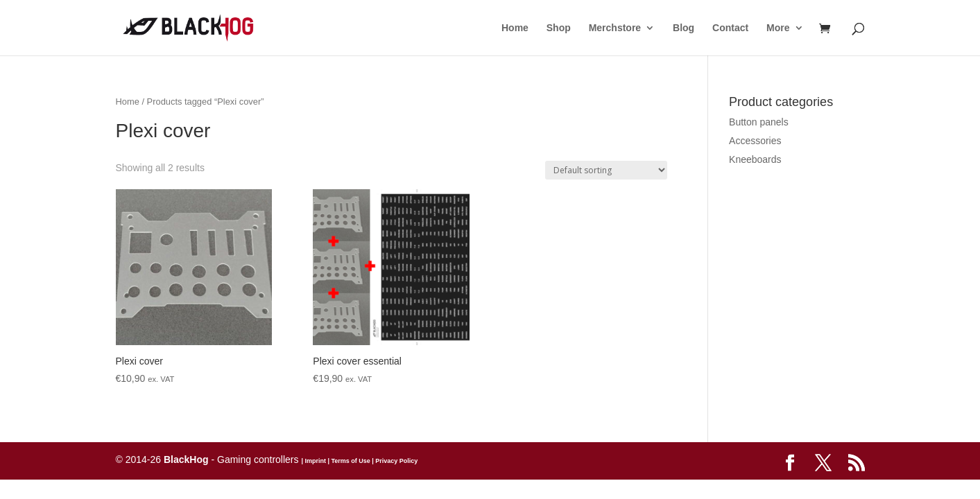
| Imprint (313, 461)
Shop (559, 28)
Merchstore (615, 28)
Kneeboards (755, 159)
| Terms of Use (348, 461)
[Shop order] (606, 170)
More (778, 28)
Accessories (755, 141)
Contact (730, 28)
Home (515, 28)
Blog (684, 28)
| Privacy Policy (394, 461)
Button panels (759, 122)
